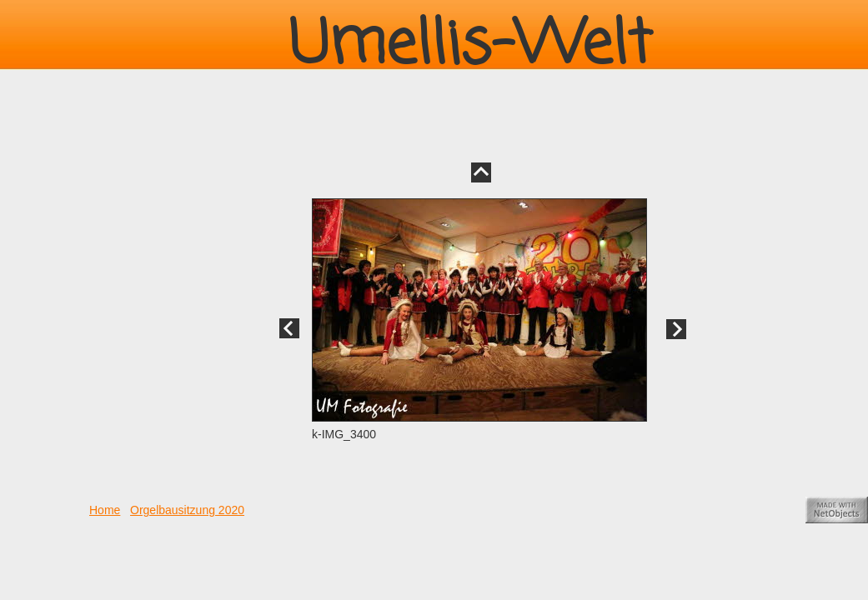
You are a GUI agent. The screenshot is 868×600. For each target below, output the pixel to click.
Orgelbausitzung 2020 (187, 510)
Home (105, 510)
